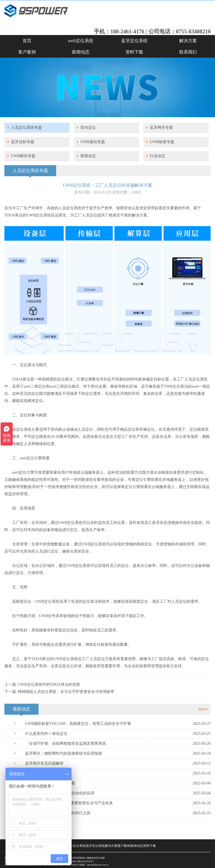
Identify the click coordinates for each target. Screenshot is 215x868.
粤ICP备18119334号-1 (84, 862)
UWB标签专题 (162, 142)
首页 (27, 41)
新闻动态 (81, 52)
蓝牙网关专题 (161, 128)
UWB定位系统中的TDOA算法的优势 (49, 685)
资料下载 (134, 52)
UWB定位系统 (39, 215)
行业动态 (157, 156)
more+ (204, 709)
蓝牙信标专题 (23, 142)
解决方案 (188, 41)
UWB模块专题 (23, 156)
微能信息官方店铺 (96, 858)
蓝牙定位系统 (134, 41)
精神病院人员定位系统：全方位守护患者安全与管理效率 (66, 692)
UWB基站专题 (93, 142)
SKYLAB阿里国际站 (75, 858)
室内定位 (88, 128)
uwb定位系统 (81, 41)
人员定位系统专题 (26, 128)
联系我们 (188, 52)
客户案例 (27, 52)
